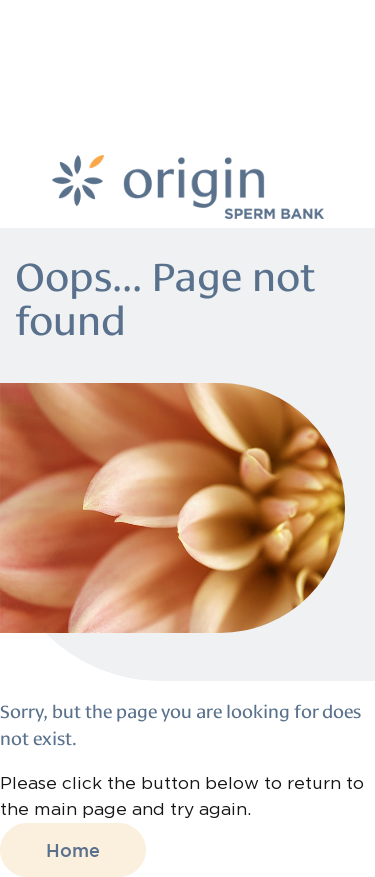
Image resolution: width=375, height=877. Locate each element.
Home (73, 850)
